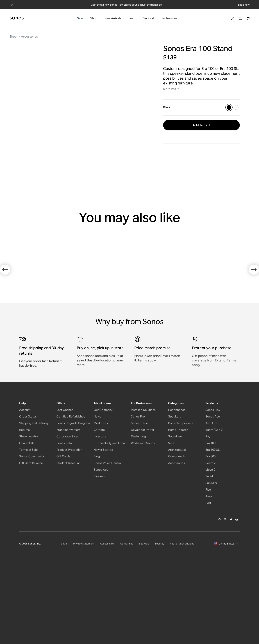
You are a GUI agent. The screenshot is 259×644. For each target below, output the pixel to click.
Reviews (99, 556)
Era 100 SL (213, 529)
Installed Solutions (143, 489)
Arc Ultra (211, 503)
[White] (236, 107)
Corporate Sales (68, 516)
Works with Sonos (143, 523)
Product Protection (69, 529)
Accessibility (107, 623)
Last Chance (65, 489)
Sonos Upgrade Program (73, 503)
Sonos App (101, 549)
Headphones (177, 489)
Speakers (175, 496)
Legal (64, 623)
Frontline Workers (68, 509)
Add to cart (201, 125)
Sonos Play (213, 489)
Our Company (103, 489)
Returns (24, 509)
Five (208, 569)
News (97, 496)
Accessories (29, 37)
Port (208, 582)
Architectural (177, 529)
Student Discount (68, 543)
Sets (171, 523)
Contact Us (27, 523)
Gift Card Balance (31, 543)
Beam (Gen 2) (214, 509)
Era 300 (210, 536)
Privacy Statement (84, 623)
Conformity (127, 623)
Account (25, 489)
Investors (100, 516)
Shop (13, 37)
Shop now (244, 5)
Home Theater (178, 509)
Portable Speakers (181, 503)
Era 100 (210, 523)
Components (177, 536)
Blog (97, 536)
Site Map (144, 623)
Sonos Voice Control (108, 543)
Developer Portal (142, 509)
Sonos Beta (64, 523)
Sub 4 (209, 556)
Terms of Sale (29, 529)
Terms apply (147, 440)
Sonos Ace (213, 496)
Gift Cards (63, 536)
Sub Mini (211, 563)
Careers (99, 509)
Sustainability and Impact (111, 523)
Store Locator (29, 516)
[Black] (229, 107)
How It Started (103, 529)
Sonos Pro (138, 496)
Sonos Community (32, 536)
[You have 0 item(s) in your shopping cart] (248, 18)
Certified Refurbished (71, 496)
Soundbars (175, 516)
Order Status (28, 496)
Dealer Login (140, 516)
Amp (209, 576)
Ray (208, 516)
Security (160, 623)
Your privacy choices (182, 623)
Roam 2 (210, 543)
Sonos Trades (140, 503)
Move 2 (210, 549)
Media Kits (101, 503)
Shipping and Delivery (34, 503)
